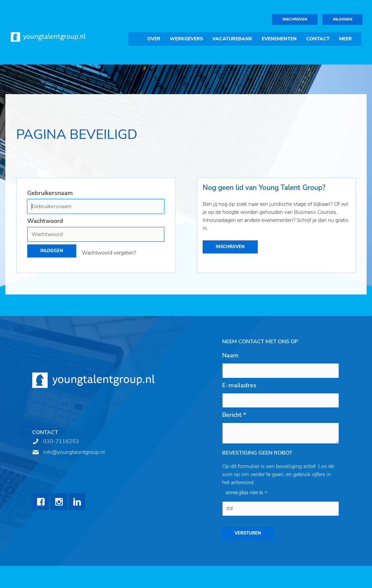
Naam (230, 355)
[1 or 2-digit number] (281, 509)
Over (154, 39)
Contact (318, 39)
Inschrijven (295, 19)
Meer (345, 39)
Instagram (59, 502)
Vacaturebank (232, 39)
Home (135, 39)
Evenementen (279, 39)
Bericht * (234, 415)
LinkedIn (77, 502)
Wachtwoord (45, 221)
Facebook (41, 502)
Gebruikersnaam (50, 193)
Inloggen (343, 19)
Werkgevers (186, 39)
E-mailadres (239, 385)
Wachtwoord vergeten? (109, 253)
